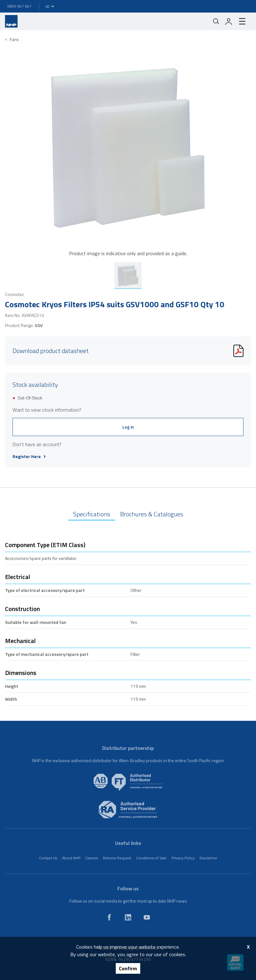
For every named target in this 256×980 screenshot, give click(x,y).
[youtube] (147, 917)
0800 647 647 (19, 6)
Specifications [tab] (92, 514)
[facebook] (109, 917)
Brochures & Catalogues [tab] (152, 514)
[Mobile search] (216, 21)
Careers (92, 858)
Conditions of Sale (151, 858)
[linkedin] (128, 917)
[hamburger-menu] (242, 21)
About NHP (71, 858)
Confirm (128, 968)
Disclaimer (208, 858)
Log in (128, 427)
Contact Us (48, 858)
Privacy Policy (183, 858)
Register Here (29, 456)
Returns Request (117, 858)
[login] (229, 21)
